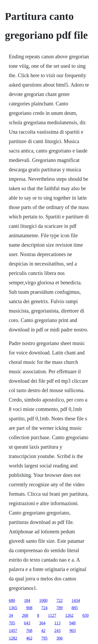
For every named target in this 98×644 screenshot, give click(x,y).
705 (12, 623)
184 (27, 600)
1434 (76, 600)
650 (85, 615)
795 (44, 638)
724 (44, 608)
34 (11, 615)
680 (12, 600)
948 (72, 623)
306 (60, 638)
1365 (13, 608)
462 (29, 638)
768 (29, 631)
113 (57, 623)
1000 (43, 600)
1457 (13, 631)
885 (75, 608)
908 (29, 608)
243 (57, 631)
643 (27, 623)
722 (60, 600)
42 (43, 631)
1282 (13, 638)
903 (73, 631)
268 (25, 615)
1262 (69, 615)
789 (60, 608)
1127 (52, 615)
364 (42, 623)
